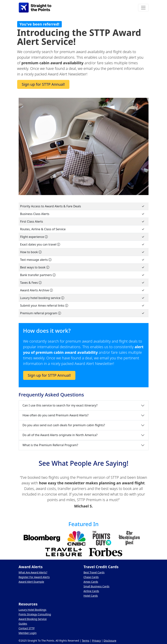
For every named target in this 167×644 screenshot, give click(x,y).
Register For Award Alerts (34, 577)
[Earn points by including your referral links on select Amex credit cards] (67, 306)
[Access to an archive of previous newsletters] (51, 290)
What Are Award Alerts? (33, 572)
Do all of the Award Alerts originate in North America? (60, 435)
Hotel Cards (91, 596)
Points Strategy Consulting (35, 614)
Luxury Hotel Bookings (33, 610)
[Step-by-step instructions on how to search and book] (40, 252)
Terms (85, 641)
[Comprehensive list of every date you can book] (59, 244)
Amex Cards (91, 582)
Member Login (28, 633)
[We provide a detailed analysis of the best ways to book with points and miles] (48, 267)
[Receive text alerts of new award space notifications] (50, 260)
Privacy (96, 641)
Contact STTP (27, 628)
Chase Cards (91, 577)
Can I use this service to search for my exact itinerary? (60, 405)
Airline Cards (91, 591)
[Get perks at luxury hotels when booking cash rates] (63, 298)
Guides (23, 624)
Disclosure (110, 641)
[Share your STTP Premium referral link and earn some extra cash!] (60, 313)
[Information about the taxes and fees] (40, 283)
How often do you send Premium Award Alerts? (56, 415)
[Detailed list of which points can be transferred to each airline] (54, 275)
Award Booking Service (33, 619)
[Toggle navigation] (143, 8)
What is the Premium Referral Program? (50, 445)
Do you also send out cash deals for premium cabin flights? (64, 425)
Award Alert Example (31, 582)
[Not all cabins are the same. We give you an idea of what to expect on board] (46, 237)
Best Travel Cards (94, 572)
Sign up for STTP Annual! (43, 84)
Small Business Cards (97, 586)
